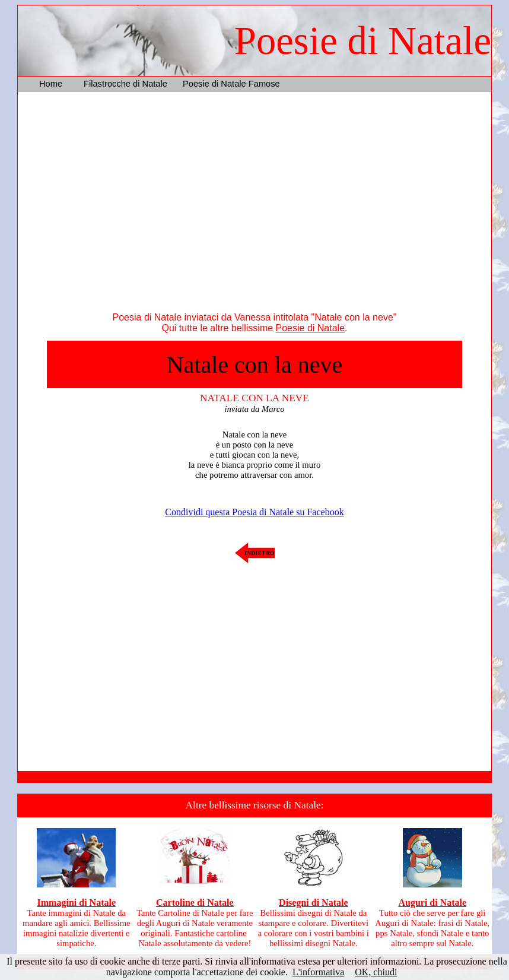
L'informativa (318, 972)
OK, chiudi (376, 972)
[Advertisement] (254, 204)
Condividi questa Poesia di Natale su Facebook (254, 512)
